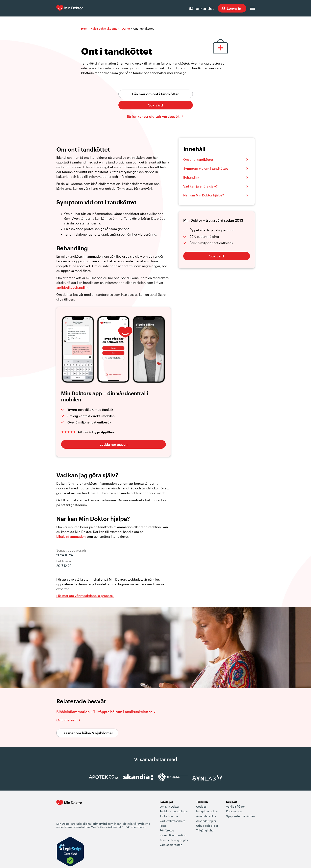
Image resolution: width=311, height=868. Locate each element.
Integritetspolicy (207, 811)
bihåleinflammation (71, 537)
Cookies (201, 807)
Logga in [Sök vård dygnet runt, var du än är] (234, 8)
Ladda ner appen (114, 445)
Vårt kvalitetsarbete (172, 821)
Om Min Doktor (169, 807)
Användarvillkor (206, 816)
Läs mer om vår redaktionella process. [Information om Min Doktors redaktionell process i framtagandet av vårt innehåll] (85, 596)
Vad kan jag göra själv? (200, 186)
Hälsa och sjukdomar (105, 29)
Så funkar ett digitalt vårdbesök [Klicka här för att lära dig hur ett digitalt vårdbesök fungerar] (153, 117)
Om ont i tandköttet (198, 160)
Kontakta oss (234, 811)
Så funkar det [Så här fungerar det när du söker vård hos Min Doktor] (201, 8)
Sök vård (155, 105)
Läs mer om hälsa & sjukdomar (87, 733)
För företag (167, 831)
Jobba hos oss (169, 816)
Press (163, 826)
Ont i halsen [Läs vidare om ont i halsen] (66, 720)
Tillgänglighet (205, 831)
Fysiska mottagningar (174, 811)
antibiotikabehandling (73, 288)
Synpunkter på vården (240, 816)
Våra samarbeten (171, 845)
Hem (84, 29)
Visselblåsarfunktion (173, 835)
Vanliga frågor (235, 807)
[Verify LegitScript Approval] (70, 852)
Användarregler (206, 821)
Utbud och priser (207, 826)
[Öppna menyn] (252, 8)
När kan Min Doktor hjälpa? (204, 195)
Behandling (192, 177)
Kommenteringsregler (174, 840)
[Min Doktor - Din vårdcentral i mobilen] (69, 811)
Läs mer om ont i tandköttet (155, 94)
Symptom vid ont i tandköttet (206, 169)
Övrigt (126, 29)
